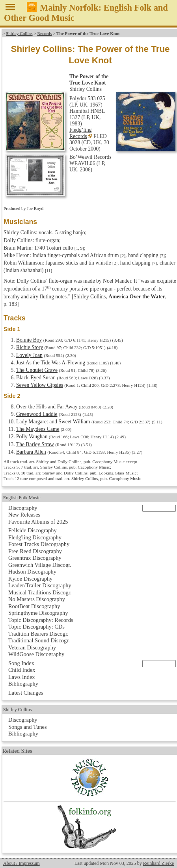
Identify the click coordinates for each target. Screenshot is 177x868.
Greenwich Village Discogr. (40, 565)
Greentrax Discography (35, 558)
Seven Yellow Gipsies (40, 385)
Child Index (22, 670)
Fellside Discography (33, 530)
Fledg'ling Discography (35, 537)
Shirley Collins (19, 33)
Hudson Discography (32, 572)
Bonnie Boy (29, 340)
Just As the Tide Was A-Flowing (51, 363)
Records (44, 33)
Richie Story (30, 347)
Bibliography (23, 684)
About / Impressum (21, 863)
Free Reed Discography (35, 551)
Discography (23, 508)
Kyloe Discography (30, 579)
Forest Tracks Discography (39, 544)
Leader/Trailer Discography (40, 585)
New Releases (24, 515)
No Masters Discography (37, 599)
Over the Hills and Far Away (47, 407)
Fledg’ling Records (81, 133)
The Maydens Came (38, 429)
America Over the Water (137, 297)
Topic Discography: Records (41, 620)
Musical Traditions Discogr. (40, 592)
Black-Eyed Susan (36, 378)
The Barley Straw (35, 444)
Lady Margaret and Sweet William (53, 422)
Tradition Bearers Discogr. (38, 634)
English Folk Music (22, 498)
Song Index (21, 663)
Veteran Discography (32, 647)
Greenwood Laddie (37, 414)
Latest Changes (26, 693)
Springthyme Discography (38, 613)
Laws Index (22, 677)
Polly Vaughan (32, 437)
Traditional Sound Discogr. (39, 640)
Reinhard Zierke (158, 863)
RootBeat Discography (34, 606)
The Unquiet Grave (37, 370)
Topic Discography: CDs (36, 627)
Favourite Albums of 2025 (38, 522)
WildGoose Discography (36, 654)
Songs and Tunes (28, 727)
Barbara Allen (31, 452)
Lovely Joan (29, 355)
